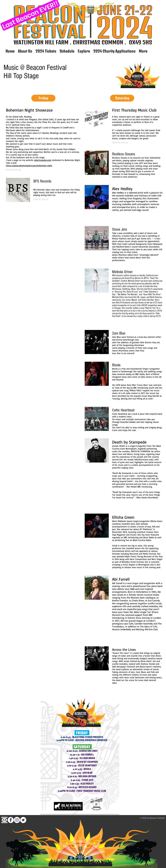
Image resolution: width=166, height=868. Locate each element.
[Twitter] (23, 820)
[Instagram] (17, 820)
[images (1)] (4, 820)
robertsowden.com (43, 160)
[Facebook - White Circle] (11, 820)
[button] (43, 98)
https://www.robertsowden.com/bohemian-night (29, 165)
